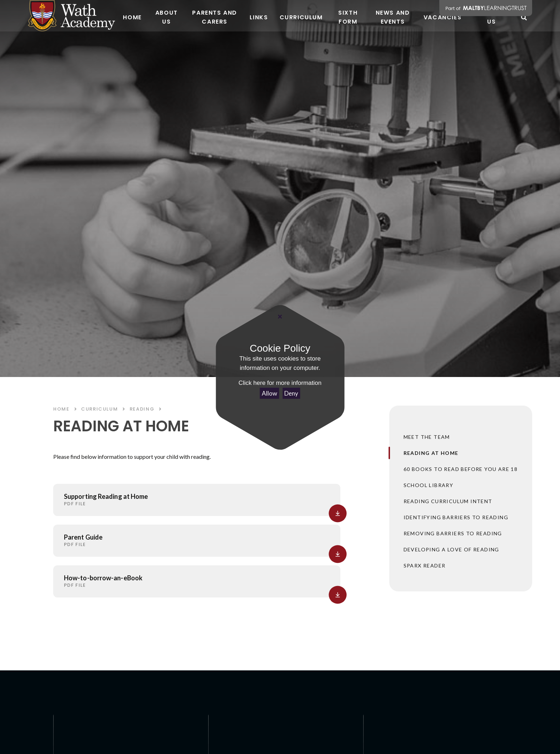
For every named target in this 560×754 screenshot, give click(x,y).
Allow (269, 393)
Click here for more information (280, 383)
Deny (291, 393)
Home (61, 409)
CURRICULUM (99, 409)
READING (142, 409)
